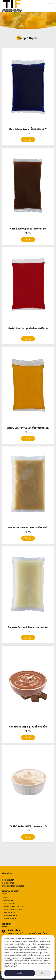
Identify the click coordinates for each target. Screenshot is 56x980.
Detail (28, 140)
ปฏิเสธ (43, 973)
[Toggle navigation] (50, 6)
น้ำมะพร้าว (9, 901)
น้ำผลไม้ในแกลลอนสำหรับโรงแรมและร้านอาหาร (15, 908)
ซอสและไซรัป (10, 919)
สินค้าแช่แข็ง (10, 904)
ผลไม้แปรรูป (10, 913)
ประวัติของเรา (8, 880)
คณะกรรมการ (8, 883)
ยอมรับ (19, 973)
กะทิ (6, 897)
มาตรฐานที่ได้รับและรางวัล (13, 886)
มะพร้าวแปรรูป (11, 916)
